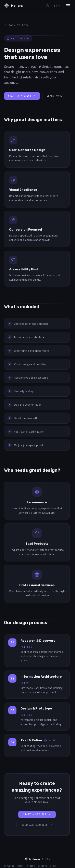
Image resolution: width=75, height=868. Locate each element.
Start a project (22, 96)
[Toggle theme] (48, 6)
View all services (37, 825)
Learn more (54, 96)
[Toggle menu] (68, 6)
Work (20, 866)
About (53, 866)
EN (57, 6)
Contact (42, 866)
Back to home (16, 25)
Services (9, 866)
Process (30, 866)
